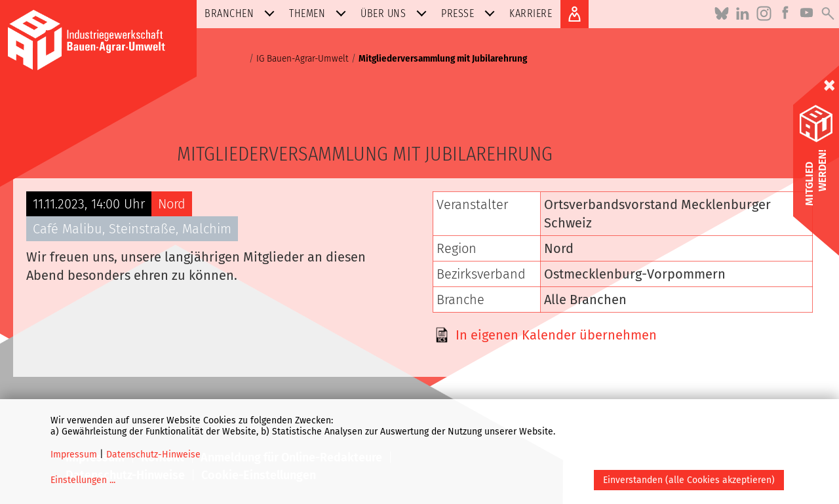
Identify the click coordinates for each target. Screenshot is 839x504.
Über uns (396, 13)
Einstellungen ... (83, 480)
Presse (471, 13)
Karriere (531, 13)
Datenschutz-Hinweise (153, 455)
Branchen (242, 13)
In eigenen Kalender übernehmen (556, 335)
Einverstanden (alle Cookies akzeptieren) (689, 480)
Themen (320, 13)
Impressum (74, 455)
